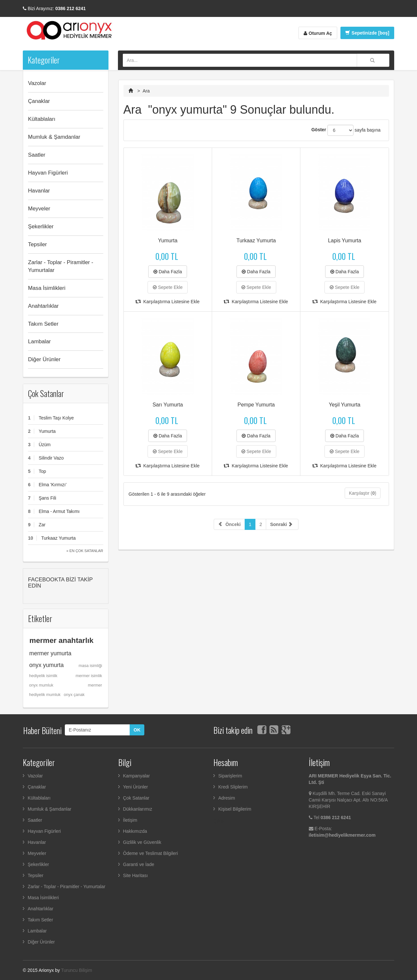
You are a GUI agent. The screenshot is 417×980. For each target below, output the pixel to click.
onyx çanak (74, 695)
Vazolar (37, 83)
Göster (319, 130)
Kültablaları (42, 119)
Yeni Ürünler (136, 787)
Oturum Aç (318, 33)
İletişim (130, 820)
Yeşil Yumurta (345, 405)
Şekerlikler (41, 227)
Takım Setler (43, 324)
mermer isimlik (89, 676)
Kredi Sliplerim (233, 787)
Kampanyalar (137, 776)
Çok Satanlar (46, 393)
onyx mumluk (41, 685)
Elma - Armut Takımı (59, 511)
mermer (95, 685)
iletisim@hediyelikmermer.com (342, 835)
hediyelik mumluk (45, 695)
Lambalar (39, 341)
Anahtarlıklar (43, 306)
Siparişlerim (230, 776)
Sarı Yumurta (168, 405)
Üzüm (45, 445)
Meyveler (39, 209)
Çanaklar (39, 101)
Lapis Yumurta (345, 241)
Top (43, 471)
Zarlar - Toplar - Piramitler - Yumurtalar (61, 266)
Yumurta (47, 431)
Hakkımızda (135, 831)
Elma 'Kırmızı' (53, 485)
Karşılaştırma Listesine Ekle (168, 302)
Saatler (37, 155)
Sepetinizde (367, 33)
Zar (42, 525)
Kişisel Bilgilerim (235, 809)
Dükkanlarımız (138, 809)
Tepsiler (37, 244)
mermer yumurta (50, 653)
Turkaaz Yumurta (58, 538)
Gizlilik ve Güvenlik (142, 842)
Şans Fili (48, 498)
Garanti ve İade (139, 864)
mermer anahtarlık (61, 640)
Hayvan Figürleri (48, 173)
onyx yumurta (47, 665)
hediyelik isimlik (43, 676)
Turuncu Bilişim (76, 970)
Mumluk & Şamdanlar (54, 137)
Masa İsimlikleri (47, 288)
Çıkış (219, 821)
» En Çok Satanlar (85, 551)
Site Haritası (136, 875)
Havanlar (39, 191)
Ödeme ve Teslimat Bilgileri (151, 853)
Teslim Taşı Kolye (56, 418)
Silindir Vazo (51, 458)
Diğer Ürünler (44, 359)
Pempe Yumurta (256, 405)
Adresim (227, 798)
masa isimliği (90, 666)
